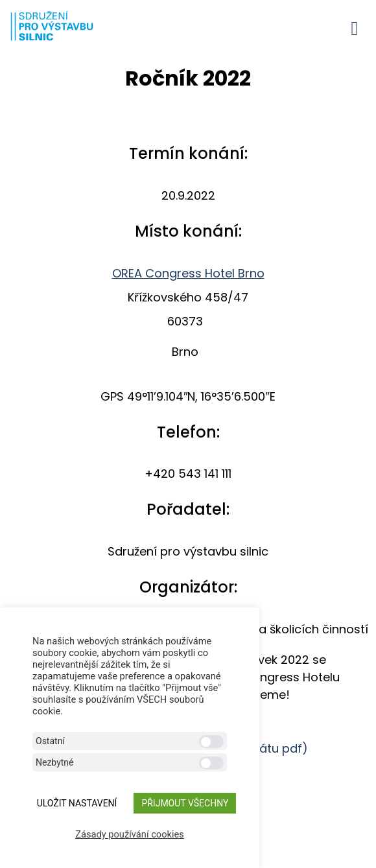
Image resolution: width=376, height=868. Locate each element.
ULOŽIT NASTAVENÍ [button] (77, 803)
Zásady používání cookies (130, 834)
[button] (355, 28)
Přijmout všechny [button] (185, 803)
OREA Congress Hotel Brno (188, 273)
